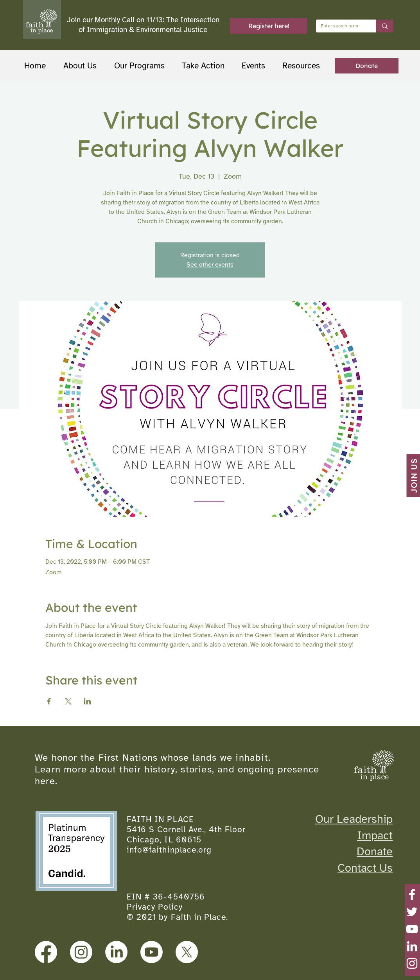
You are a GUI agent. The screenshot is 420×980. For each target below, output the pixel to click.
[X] (187, 952)
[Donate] (367, 66)
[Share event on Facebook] (49, 701)
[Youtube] (152, 952)
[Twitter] (412, 912)
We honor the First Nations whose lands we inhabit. (153, 758)
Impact (375, 835)
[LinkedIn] (412, 946)
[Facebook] (412, 895)
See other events (210, 265)
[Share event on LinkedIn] (87, 701)
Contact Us (365, 868)
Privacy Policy (155, 907)
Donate (375, 851)
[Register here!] (269, 26)
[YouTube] (412, 929)
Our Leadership (354, 819)
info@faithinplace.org (169, 850)
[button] (142, 66)
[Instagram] (412, 963)
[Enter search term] (340, 26)
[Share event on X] (68, 701)
